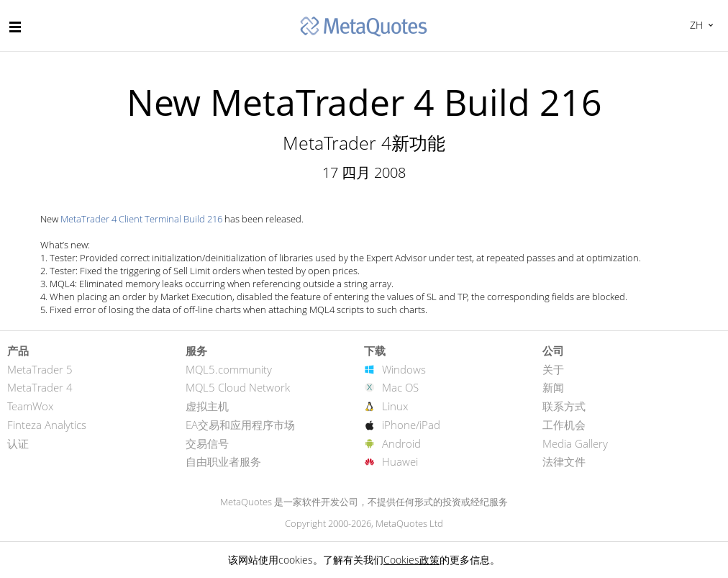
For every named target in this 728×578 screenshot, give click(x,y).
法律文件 (564, 461)
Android (401, 443)
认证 (18, 443)
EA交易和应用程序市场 (240, 425)
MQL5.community (229, 369)
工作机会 (564, 425)
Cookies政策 (411, 560)
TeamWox (30, 406)
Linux (395, 406)
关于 (553, 369)
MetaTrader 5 (40, 369)
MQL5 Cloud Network (238, 387)
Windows (404, 369)
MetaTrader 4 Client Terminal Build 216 (141, 219)
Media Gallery (575, 443)
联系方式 (564, 406)
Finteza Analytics (47, 425)
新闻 (553, 387)
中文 (695, 25)
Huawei (400, 461)
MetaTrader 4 (40, 387)
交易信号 (207, 443)
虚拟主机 (207, 406)
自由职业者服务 (223, 461)
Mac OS (400, 387)
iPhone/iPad (411, 425)
